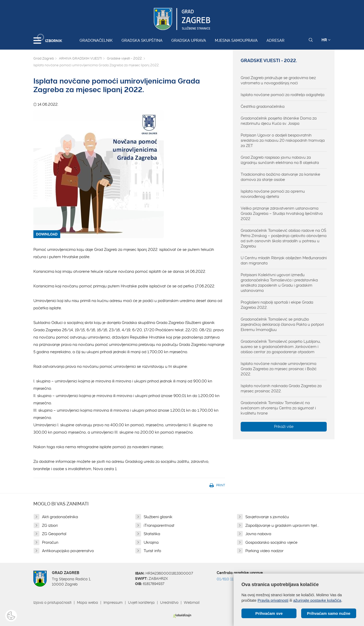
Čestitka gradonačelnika (263, 107)
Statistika (152, 534)
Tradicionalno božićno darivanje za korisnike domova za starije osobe (280, 177)
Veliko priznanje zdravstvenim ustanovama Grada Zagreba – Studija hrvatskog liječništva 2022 (282, 214)
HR (326, 40)
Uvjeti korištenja (141, 603)
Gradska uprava (189, 40)
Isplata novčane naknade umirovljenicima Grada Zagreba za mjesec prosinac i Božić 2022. (279, 369)
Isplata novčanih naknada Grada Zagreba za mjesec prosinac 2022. (281, 388)
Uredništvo (169, 603)
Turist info (152, 551)
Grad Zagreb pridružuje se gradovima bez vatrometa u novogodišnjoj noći (278, 80)
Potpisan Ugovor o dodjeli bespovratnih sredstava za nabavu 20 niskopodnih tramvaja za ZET (283, 140)
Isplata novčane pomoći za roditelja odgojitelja (283, 95)
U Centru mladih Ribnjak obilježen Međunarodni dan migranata (284, 261)
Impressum (113, 603)
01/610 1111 (227, 579)
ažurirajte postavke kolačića (317, 600)
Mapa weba (87, 603)
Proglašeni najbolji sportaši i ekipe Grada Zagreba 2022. (277, 305)
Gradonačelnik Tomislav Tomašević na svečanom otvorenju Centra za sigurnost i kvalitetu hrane (278, 408)
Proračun (50, 542)
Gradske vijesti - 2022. (125, 58)
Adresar (275, 40)
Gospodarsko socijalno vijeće (271, 542)
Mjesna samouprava (236, 40)
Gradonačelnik (96, 40)
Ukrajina (151, 542)
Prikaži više (284, 427)
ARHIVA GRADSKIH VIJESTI (80, 58)
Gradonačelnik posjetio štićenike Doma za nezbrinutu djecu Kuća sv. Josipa (279, 121)
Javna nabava (258, 534)
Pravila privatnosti (273, 600)
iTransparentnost (159, 525)
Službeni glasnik (158, 517)
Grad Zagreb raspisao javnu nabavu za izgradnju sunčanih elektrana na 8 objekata (280, 160)
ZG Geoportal (54, 534)
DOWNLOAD (47, 234)
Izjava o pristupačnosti (52, 603)
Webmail (192, 603)
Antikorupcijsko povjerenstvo (68, 551)
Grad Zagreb (44, 58)
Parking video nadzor (264, 551)
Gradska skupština (142, 40)
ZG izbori (50, 525)
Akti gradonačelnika (60, 517)
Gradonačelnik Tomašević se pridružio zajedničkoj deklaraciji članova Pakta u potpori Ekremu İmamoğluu (282, 324)
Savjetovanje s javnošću (267, 517)
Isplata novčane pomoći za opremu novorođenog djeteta (273, 194)
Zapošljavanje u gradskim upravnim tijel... (282, 525)
